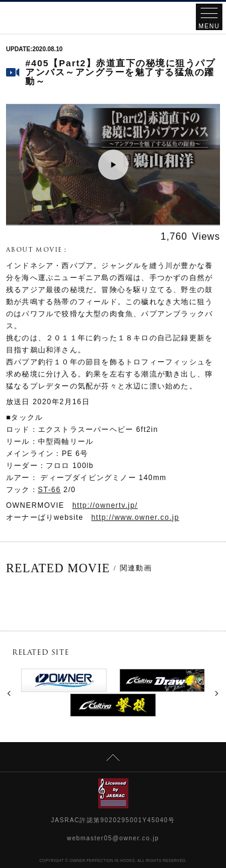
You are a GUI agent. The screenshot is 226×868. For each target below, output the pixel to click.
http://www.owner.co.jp (136, 517)
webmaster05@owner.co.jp (113, 838)
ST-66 (49, 490)
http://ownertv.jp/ (105, 505)
